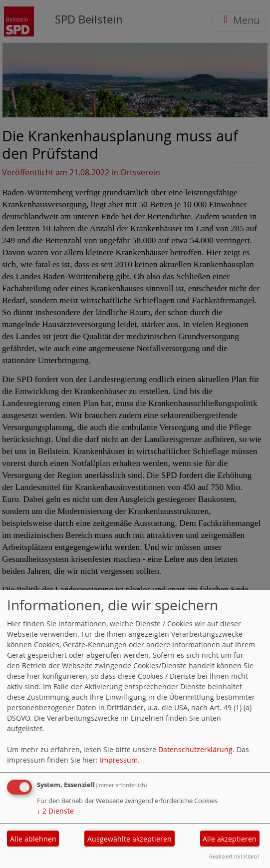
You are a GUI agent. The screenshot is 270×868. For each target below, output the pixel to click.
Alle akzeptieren (230, 839)
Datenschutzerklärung (195, 749)
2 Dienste (55, 811)
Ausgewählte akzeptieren (130, 839)
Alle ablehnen (33, 839)
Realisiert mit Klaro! (234, 856)
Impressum (119, 760)
